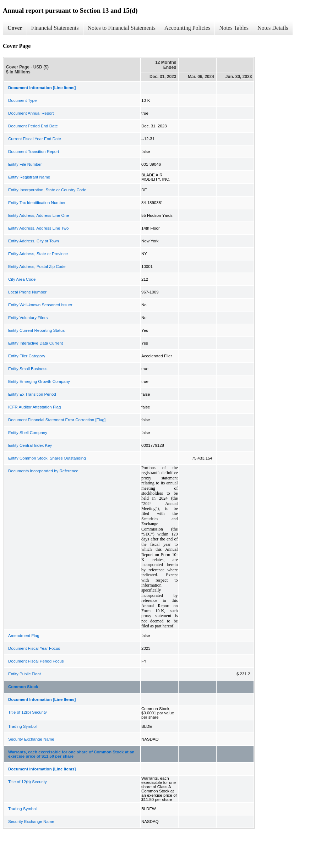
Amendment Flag (24, 636)
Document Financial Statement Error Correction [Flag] (57, 420)
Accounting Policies (187, 28)
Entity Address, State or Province (38, 254)
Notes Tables (234, 28)
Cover (15, 28)
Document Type (22, 100)
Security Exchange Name (31, 739)
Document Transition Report (34, 152)
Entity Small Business (28, 369)
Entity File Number (25, 164)
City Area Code (22, 279)
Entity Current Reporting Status (36, 330)
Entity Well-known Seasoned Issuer (40, 305)
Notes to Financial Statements (122, 28)
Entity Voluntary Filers (28, 318)
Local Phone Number (27, 292)
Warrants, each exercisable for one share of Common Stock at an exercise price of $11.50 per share (71, 754)
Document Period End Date (33, 126)
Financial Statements (55, 28)
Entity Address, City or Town (34, 241)
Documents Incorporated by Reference (43, 471)
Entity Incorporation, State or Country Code (47, 190)
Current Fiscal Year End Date (35, 139)
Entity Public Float (25, 674)
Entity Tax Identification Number (37, 203)
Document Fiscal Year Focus (34, 648)
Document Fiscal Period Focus (36, 661)
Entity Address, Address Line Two (38, 228)
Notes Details (273, 28)
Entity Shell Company (28, 433)
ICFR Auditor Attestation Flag (34, 407)
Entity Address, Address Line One (39, 215)
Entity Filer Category (27, 356)
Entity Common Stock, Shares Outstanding (47, 458)
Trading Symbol (22, 726)
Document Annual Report (31, 113)
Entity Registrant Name (29, 177)
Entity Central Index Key (30, 445)
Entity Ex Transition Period (32, 394)
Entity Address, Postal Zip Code (37, 267)
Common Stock (23, 687)
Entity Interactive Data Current (36, 343)
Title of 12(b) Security (28, 712)
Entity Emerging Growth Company (39, 381)
